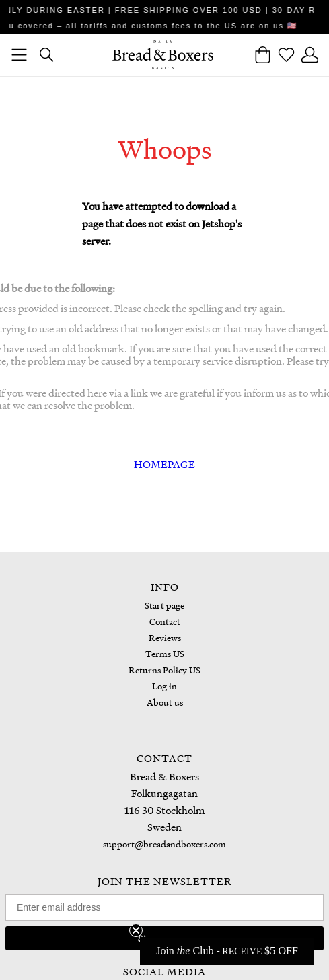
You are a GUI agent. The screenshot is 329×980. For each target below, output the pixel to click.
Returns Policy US (164, 670)
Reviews (165, 637)
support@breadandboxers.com (164, 844)
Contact (165, 621)
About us (165, 702)
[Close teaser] (136, 930)
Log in (164, 686)
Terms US (165, 653)
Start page (164, 605)
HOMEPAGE (164, 464)
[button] (227, 951)
